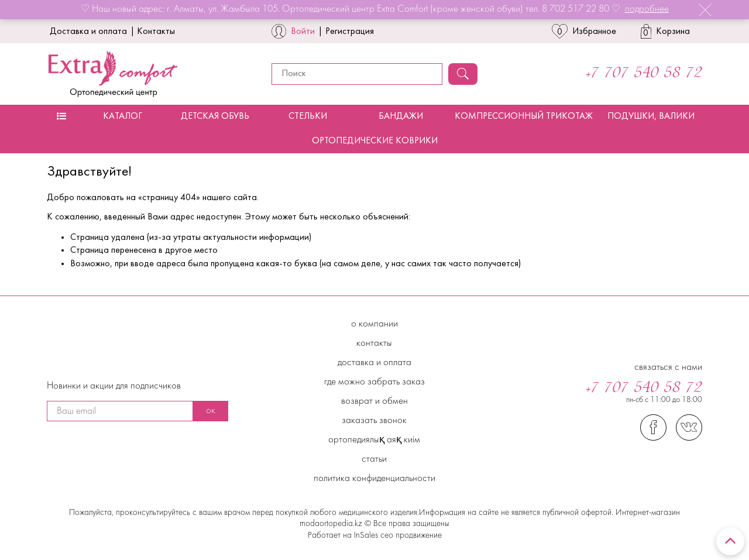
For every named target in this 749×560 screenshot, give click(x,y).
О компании (374, 324)
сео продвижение (410, 536)
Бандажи (401, 116)
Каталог (123, 116)
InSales (366, 536)
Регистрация (350, 32)
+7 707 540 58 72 (644, 74)
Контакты (156, 32)
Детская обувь (215, 116)
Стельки (308, 116)
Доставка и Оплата (374, 363)
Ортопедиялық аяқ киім (374, 440)
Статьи (374, 459)
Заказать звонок (374, 421)
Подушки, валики (651, 116)
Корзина (666, 31)
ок (211, 411)
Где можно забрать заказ (374, 382)
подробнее (647, 9)
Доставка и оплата (88, 32)
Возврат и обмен (374, 401)
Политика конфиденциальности (374, 479)
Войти (303, 32)
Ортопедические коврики (375, 141)
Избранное (584, 31)
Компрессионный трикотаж (524, 116)
